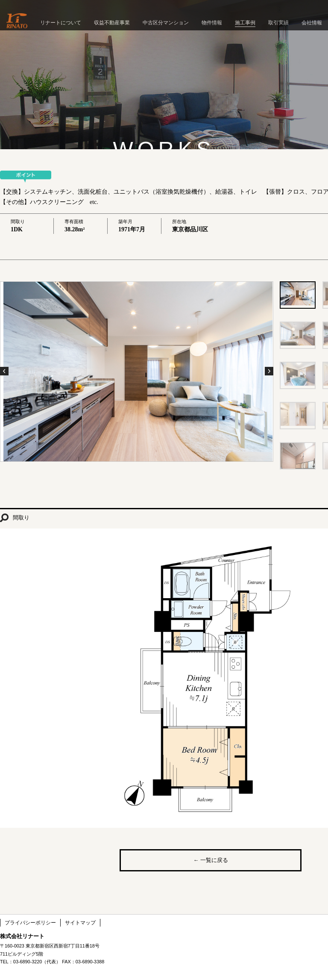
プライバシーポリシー (30, 923)
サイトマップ (80, 923)
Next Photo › (269, 371)
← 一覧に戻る (210, 860)
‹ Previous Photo (4, 371)
